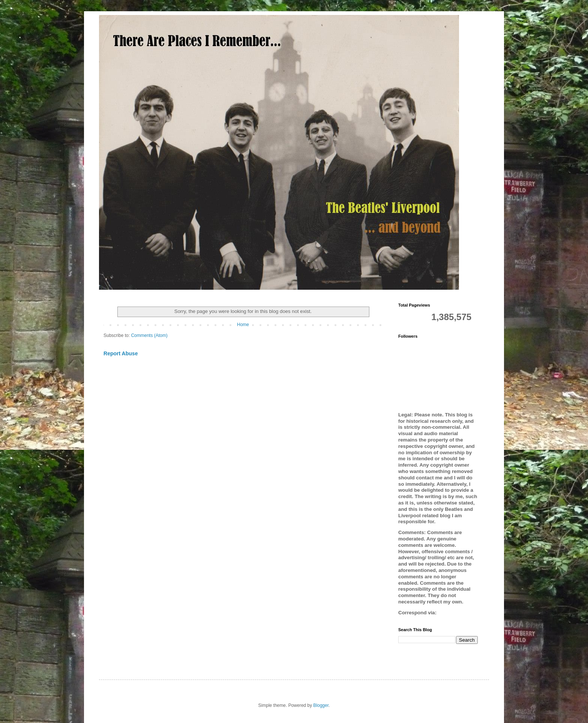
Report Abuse (121, 353)
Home (243, 325)
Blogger (321, 705)
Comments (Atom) (149, 335)
